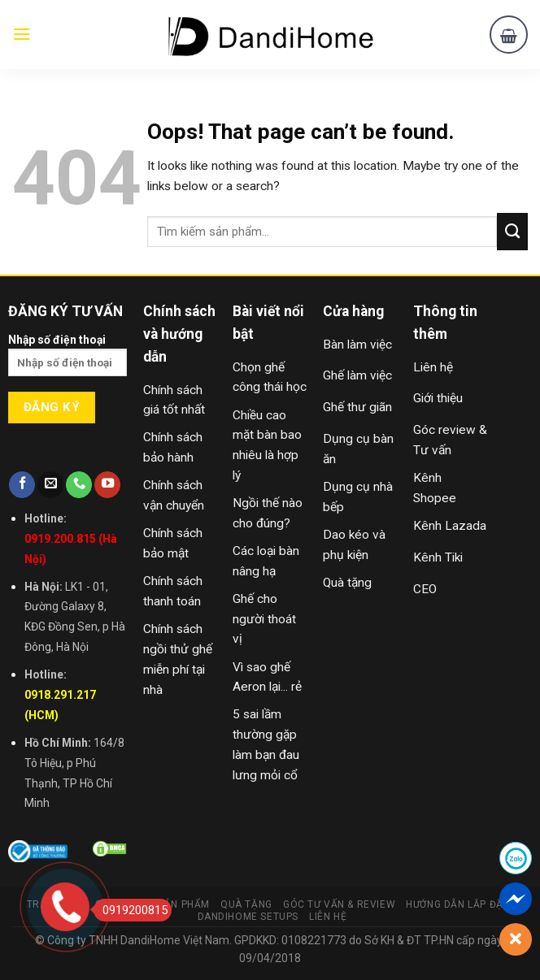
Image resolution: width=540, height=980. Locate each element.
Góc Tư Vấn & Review (339, 904)
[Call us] (79, 485)
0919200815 (131, 910)
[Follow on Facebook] (22, 485)
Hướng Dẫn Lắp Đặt (457, 904)
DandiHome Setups (248, 917)
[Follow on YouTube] (107, 485)
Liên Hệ (328, 917)
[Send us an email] (50, 485)
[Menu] (22, 34)
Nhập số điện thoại (67, 360)
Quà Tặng (246, 904)
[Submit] (512, 232)
